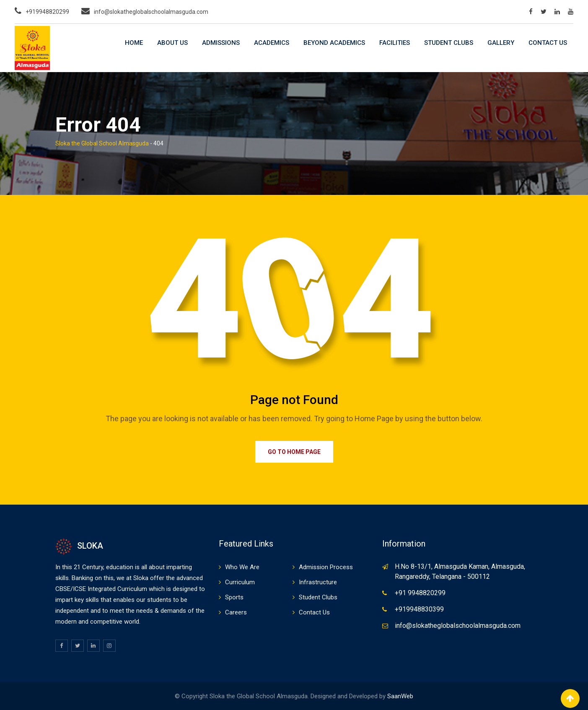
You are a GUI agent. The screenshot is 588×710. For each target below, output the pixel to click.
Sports (234, 597)
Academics (272, 43)
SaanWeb (400, 696)
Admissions (221, 43)
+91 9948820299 (420, 593)
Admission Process (326, 567)
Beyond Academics (334, 43)
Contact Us (548, 43)
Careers (236, 612)
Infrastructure (318, 582)
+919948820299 (47, 12)
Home (134, 43)
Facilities (395, 43)
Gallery (501, 43)
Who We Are (242, 567)
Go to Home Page (294, 452)
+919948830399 (419, 609)
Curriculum (240, 582)
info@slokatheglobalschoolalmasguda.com (151, 12)
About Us (172, 43)
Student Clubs (449, 43)
